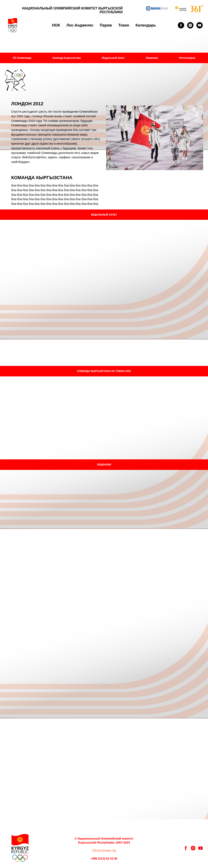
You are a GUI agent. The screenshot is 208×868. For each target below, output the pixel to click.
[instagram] (190, 25)
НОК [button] (56, 25)
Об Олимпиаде (22, 58)
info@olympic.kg (104, 851)
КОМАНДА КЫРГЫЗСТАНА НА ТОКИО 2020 (104, 371)
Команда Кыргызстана (67, 58)
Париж (106, 25)
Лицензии (152, 58)
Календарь (146, 25)
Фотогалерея (187, 58)
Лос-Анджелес (80, 25)
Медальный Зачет (113, 58)
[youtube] (200, 25)
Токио (124, 25)
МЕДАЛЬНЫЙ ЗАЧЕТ (104, 215)
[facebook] (181, 25)
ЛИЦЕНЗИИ (104, 465)
